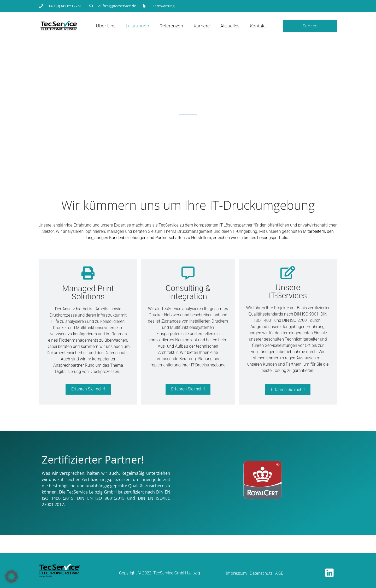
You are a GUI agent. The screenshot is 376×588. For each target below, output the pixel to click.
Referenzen (171, 26)
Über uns (106, 26)
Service (310, 26)
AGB (279, 573)
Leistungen (138, 26)
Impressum (236, 573)
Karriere (202, 26)
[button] (11, 577)
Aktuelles (230, 26)
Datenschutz (261, 573)
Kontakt (258, 26)
